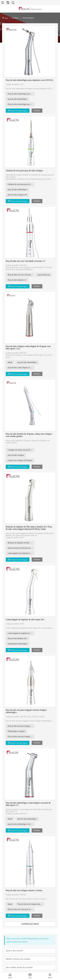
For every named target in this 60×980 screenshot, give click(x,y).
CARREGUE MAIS (31, 924)
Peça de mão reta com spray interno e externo (22, 909)
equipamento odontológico (19, 644)
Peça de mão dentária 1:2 (18, 280)
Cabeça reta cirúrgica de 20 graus (21, 460)
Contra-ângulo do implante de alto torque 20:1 (26, 619)
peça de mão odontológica (19, 99)
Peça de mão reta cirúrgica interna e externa (25, 890)
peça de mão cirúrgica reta (19, 195)
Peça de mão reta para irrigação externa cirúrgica (22, 737)
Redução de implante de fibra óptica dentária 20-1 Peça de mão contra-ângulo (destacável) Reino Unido (30, 528)
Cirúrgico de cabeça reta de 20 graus (22, 450)
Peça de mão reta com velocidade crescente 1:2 (27, 261)
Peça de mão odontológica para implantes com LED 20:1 (31, 80)
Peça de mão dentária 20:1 (19, 638)
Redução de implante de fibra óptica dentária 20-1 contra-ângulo (22, 543)
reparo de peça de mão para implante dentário (22, 548)
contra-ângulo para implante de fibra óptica (22, 553)
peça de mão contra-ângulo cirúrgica (22, 368)
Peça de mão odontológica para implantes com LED (22, 104)
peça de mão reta (45, 275)
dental (11, 362)
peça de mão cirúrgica (17, 455)
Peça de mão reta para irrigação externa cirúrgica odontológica (22, 726)
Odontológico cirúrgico (18, 731)
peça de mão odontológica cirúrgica (22, 824)
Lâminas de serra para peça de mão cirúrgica (25, 171)
